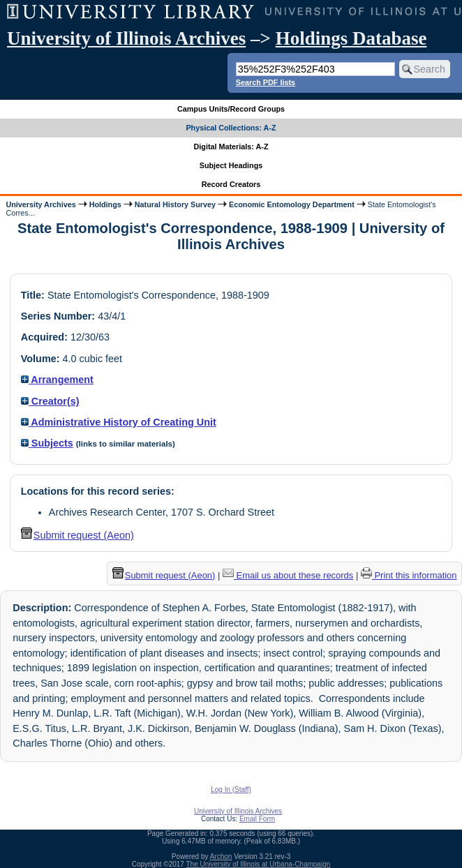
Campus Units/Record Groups (231, 109)
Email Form (257, 819)
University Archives (40, 204)
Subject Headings (231, 165)
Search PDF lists (266, 82)
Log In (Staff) (231, 790)
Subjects (47, 443)
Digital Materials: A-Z (231, 147)
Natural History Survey (175, 204)
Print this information (409, 575)
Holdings (105, 204)
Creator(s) (50, 401)
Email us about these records (288, 575)
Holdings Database (351, 38)
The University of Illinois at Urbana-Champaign (259, 864)
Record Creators (231, 184)
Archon (221, 856)
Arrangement (57, 380)
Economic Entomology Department (292, 204)
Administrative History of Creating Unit (119, 422)
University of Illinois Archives (126, 38)
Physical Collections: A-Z (231, 128)
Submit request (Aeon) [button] (77, 535)
